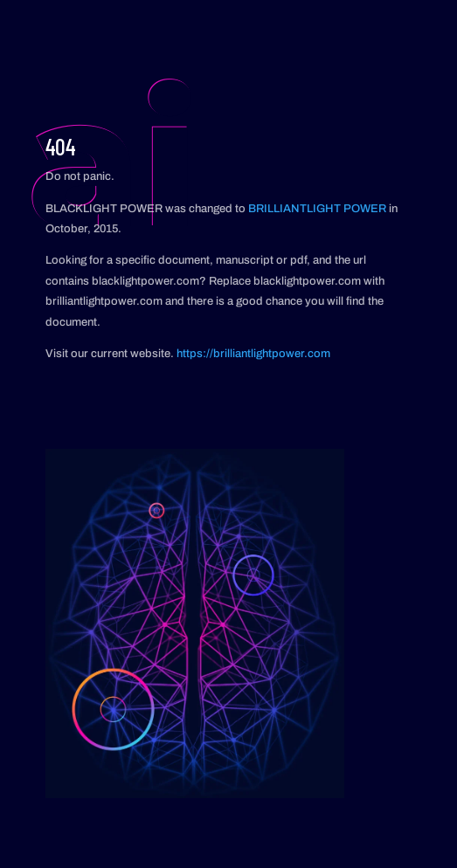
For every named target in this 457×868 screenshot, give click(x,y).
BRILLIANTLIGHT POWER (317, 209)
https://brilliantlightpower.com (253, 354)
